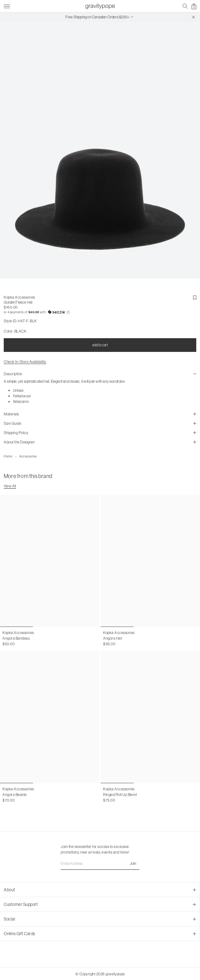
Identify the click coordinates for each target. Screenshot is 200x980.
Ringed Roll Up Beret (120, 795)
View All (10, 486)
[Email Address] (100, 864)
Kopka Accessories (19, 298)
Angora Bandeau (16, 638)
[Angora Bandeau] (50, 561)
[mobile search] (185, 6)
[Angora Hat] (150, 561)
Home (8, 456)
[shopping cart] (194, 6)
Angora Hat (112, 638)
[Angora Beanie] (50, 717)
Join (133, 863)
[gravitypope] (100, 6)
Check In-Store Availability (25, 362)
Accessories (28, 456)
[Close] (193, 17)
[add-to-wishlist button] (195, 298)
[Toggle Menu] (7, 5)
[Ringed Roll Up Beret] (150, 717)
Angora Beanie (15, 795)
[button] (100, 312)
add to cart (100, 345)
